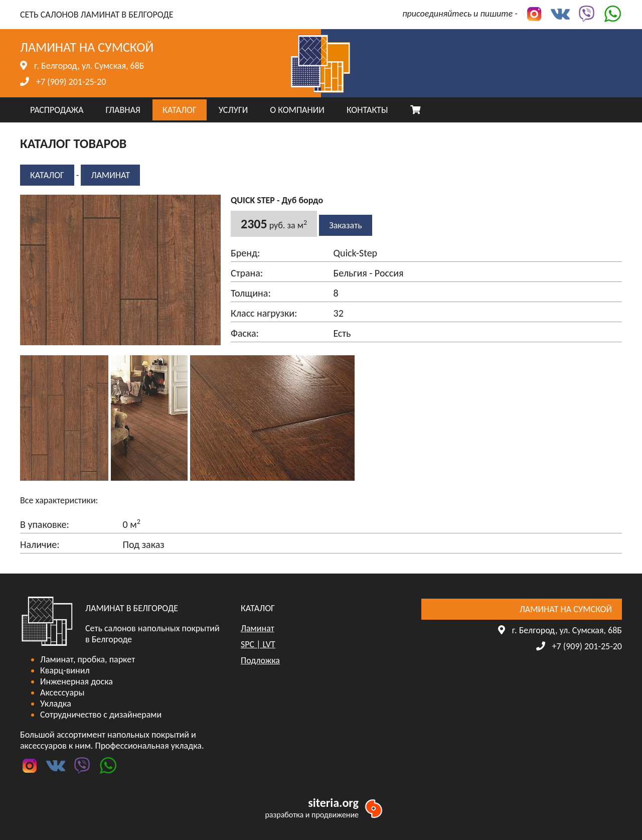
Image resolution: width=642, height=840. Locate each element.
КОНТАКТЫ (367, 110)
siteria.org (333, 803)
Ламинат (110, 175)
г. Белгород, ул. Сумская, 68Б (89, 66)
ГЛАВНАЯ (123, 110)
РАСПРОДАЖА (57, 110)
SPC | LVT (258, 644)
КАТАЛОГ (180, 110)
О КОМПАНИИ (297, 110)
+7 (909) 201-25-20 (71, 82)
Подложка (260, 660)
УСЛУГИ (233, 110)
